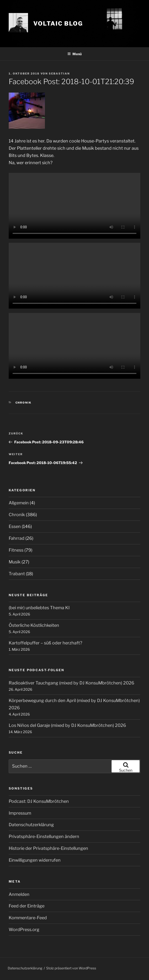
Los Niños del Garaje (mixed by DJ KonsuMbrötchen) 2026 (67, 725)
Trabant (17, 574)
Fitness (16, 550)
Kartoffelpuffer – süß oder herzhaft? (45, 643)
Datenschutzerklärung (31, 825)
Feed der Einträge (27, 906)
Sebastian (59, 74)
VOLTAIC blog (58, 24)
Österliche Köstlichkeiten (34, 625)
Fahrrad (17, 538)
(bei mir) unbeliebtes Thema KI (39, 608)
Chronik (24, 403)
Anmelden (19, 894)
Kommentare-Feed (28, 918)
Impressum (20, 813)
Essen (15, 526)
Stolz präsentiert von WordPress (71, 968)
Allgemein (19, 503)
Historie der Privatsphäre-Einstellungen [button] (48, 848)
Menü (74, 54)
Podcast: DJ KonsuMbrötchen (39, 801)
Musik (15, 562)
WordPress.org (24, 929)
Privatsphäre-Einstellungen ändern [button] (44, 836)
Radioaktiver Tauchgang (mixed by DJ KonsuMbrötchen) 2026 (71, 683)
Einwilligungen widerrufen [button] (35, 860)
